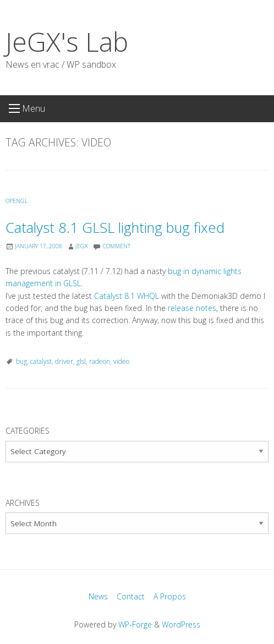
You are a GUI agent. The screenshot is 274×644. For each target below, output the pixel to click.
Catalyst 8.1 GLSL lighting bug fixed (115, 228)
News (98, 596)
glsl (81, 361)
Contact (131, 596)
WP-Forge (135, 624)
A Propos (170, 596)
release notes (192, 308)
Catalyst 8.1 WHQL (127, 296)
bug (21, 361)
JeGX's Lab (67, 42)
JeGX (82, 246)
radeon (100, 361)
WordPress (181, 624)
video (121, 361)
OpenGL (17, 201)
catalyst (41, 361)
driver (64, 361)
